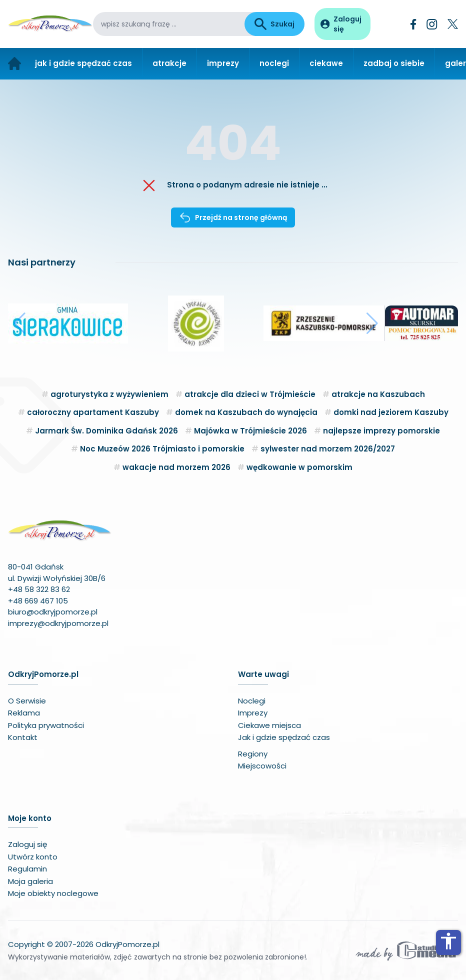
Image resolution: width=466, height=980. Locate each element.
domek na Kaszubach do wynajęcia (246, 412)
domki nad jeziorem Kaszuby (391, 412)
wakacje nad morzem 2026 (176, 467)
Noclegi (252, 701)
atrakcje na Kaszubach (378, 394)
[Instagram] (432, 24)
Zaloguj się (27, 844)
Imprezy (253, 713)
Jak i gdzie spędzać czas (284, 737)
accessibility (448, 941)
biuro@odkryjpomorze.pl (53, 612)
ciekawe (326, 63)
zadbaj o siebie (394, 63)
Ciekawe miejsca (269, 725)
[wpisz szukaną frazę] (169, 24)
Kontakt (23, 737)
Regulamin (27, 869)
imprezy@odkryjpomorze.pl (58, 623)
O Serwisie (27, 701)
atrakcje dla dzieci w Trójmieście (250, 394)
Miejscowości (262, 766)
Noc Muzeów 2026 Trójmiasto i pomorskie (162, 449)
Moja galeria (30, 881)
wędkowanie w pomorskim (299, 467)
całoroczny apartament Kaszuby (93, 412)
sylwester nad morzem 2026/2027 (328, 449)
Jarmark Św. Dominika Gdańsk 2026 (106, 431)
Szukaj (274, 24)
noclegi (274, 63)
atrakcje (169, 63)
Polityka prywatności (46, 725)
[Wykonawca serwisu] (406, 950)
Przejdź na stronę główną (233, 217)
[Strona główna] (14, 64)
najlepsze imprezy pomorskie (381, 431)
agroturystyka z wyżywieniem (109, 394)
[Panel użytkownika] (342, 24)
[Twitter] (453, 24)
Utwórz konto (33, 857)
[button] (20, 323)
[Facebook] (413, 24)
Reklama (24, 713)
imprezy (223, 63)
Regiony (253, 754)
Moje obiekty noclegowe (53, 893)
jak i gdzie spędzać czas (83, 63)
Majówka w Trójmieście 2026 (250, 431)
